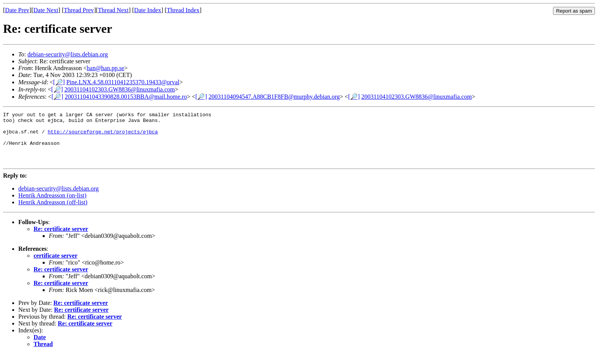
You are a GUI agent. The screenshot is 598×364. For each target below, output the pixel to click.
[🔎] (59, 82)
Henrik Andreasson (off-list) (53, 212)
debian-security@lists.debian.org (68, 54)
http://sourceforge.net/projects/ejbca (103, 136)
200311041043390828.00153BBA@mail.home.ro (126, 97)
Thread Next (113, 10)
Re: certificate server (61, 239)
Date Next (46, 10)
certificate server (55, 266)
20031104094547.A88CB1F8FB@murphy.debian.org (274, 97)
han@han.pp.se (106, 68)
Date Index (148, 10)
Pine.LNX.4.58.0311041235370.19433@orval (123, 82)
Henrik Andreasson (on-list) (52, 206)
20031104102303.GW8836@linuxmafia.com (120, 89)
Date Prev (17, 10)
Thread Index (183, 10)
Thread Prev (79, 10)
